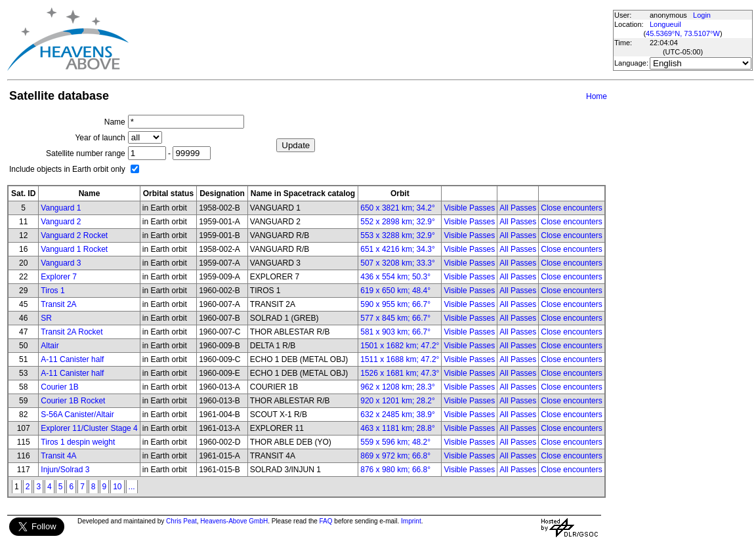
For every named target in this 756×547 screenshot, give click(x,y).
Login (702, 15)
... (132, 487)
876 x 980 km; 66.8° (395, 470)
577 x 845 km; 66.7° (395, 318)
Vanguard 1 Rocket (74, 249)
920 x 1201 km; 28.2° (398, 401)
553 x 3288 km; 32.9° (398, 235)
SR (46, 318)
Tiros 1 (52, 291)
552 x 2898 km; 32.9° (398, 222)
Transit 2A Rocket (72, 332)
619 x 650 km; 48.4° (395, 291)
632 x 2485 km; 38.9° (398, 415)
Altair (50, 346)
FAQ (326, 521)
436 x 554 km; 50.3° (395, 277)
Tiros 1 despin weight (78, 442)
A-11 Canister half (72, 359)
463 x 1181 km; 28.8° (398, 428)
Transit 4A (58, 456)
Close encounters (571, 208)
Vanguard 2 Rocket (74, 235)
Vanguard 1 (61, 208)
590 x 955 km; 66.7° (395, 304)
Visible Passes (469, 208)
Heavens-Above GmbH (234, 521)
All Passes (518, 208)
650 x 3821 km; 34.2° (398, 208)
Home (597, 96)
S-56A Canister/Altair (77, 415)
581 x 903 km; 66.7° (395, 332)
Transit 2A (58, 304)
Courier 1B (59, 387)
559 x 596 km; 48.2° (395, 442)
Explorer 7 (59, 277)
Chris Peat (181, 521)
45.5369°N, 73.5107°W (683, 33)
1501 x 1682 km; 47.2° (400, 346)
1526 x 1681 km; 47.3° (400, 373)
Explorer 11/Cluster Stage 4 (89, 428)
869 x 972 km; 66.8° (395, 456)
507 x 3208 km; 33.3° (398, 263)
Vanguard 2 (61, 222)
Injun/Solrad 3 (65, 470)
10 (117, 487)
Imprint (411, 521)
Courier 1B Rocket (73, 401)
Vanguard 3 (61, 263)
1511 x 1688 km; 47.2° (400, 359)
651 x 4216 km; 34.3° (398, 249)
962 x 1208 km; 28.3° (398, 387)
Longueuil (665, 24)
